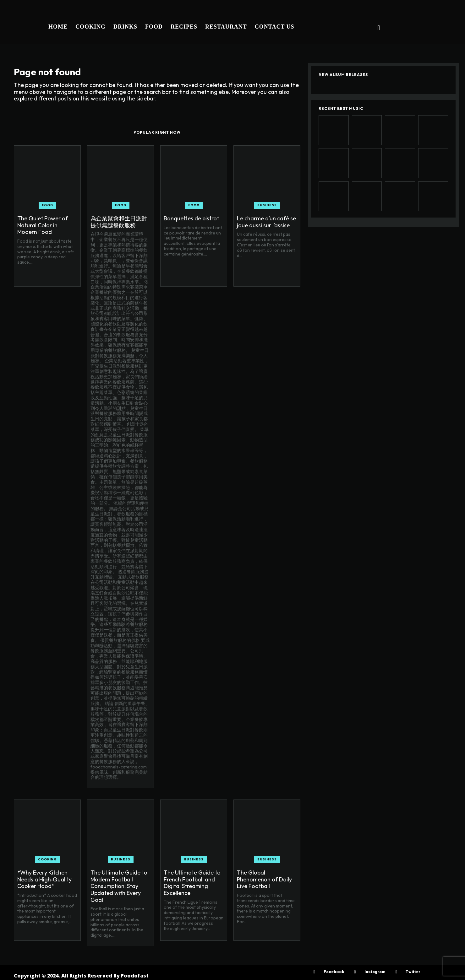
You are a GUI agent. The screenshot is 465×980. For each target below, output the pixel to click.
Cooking (47, 859)
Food (47, 205)
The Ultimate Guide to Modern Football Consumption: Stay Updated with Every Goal (119, 886)
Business (267, 205)
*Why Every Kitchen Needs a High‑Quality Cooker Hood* (44, 879)
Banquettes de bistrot (191, 218)
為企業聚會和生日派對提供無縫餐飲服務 (119, 222)
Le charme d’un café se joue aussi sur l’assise (266, 222)
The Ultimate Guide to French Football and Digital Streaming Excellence (192, 883)
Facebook (334, 972)
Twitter (413, 972)
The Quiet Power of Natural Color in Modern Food (43, 225)
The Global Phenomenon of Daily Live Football (264, 879)
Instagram (375, 972)
